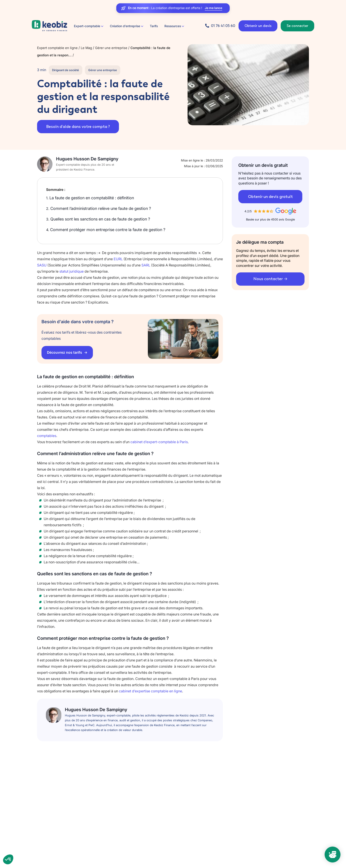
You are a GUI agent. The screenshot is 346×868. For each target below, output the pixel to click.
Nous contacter (268, 279)
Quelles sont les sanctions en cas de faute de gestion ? (98, 219)
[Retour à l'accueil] (49, 26)
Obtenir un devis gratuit (270, 197)
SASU (42, 265)
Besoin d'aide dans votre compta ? (79, 127)
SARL (146, 265)
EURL (118, 259)
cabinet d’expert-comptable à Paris (159, 442)
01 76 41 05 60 (223, 26)
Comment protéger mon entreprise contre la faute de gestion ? (106, 230)
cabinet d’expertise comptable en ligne (150, 691)
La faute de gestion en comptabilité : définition (90, 198)
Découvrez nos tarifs (65, 352)
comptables (47, 436)
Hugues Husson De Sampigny (87, 159)
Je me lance (213, 8)
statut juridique (71, 271)
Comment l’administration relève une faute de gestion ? (99, 208)
